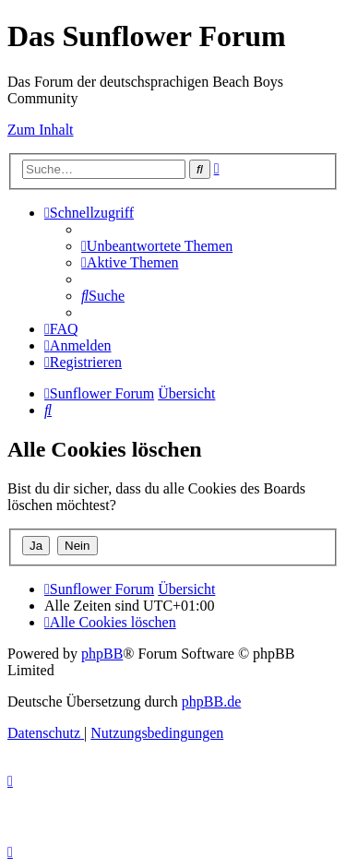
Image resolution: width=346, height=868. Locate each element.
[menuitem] (157, 246)
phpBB (102, 654)
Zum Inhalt (41, 130)
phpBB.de (211, 702)
